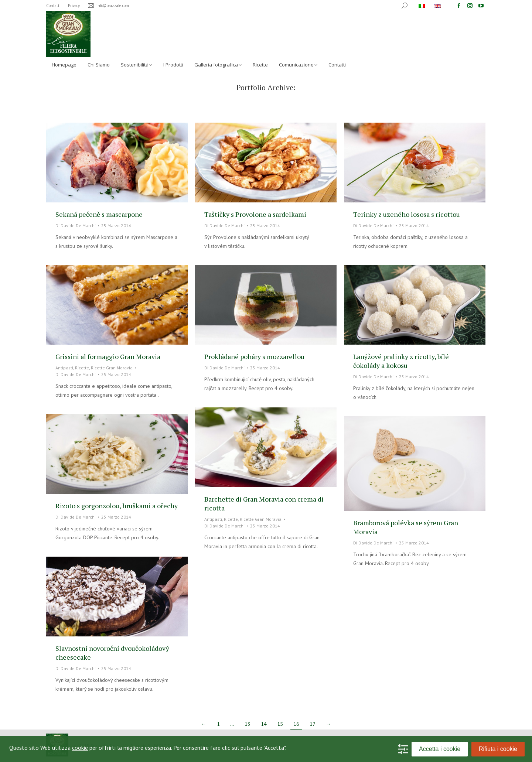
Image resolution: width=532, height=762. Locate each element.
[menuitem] (423, 6)
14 (264, 724)
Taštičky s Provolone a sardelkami (255, 214)
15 (280, 724)
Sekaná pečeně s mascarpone (99, 214)
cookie (80, 748)
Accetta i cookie (440, 749)
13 (248, 724)
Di (76, 225)
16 (296, 724)
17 (313, 724)
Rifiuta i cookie (498, 749)
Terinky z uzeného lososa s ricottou (407, 214)
